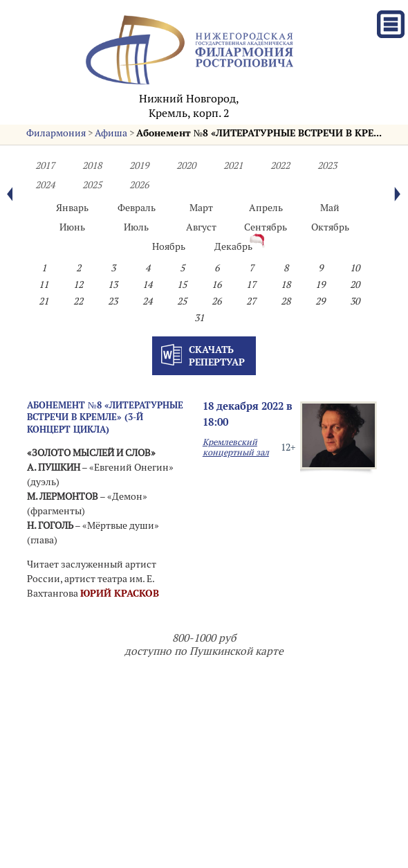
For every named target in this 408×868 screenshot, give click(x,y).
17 (251, 284)
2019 (139, 165)
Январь (72, 208)
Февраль (137, 208)
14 (147, 284)
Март (201, 208)
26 (216, 301)
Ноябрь (169, 246)
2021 (233, 165)
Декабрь (233, 246)
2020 (186, 165)
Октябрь (330, 227)
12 (78, 284)
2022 (280, 165)
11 (44, 284)
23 (113, 301)
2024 (45, 185)
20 (355, 284)
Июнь (72, 227)
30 (355, 301)
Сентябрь (266, 227)
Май (330, 208)
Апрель (266, 208)
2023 (327, 165)
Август (201, 227)
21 (44, 301)
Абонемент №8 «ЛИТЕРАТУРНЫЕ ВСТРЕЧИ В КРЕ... (259, 133)
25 (182, 301)
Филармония (56, 133)
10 (355, 268)
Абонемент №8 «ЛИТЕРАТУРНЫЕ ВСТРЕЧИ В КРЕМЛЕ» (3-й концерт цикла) (105, 417)
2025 (92, 185)
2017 (45, 165)
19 (320, 284)
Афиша (111, 133)
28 (286, 301)
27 (251, 301)
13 (113, 284)
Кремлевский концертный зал (236, 447)
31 (199, 318)
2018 (92, 165)
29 (320, 301)
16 (216, 284)
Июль (136, 227)
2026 (139, 185)
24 (147, 301)
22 (78, 301)
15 (182, 284)
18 (286, 284)
